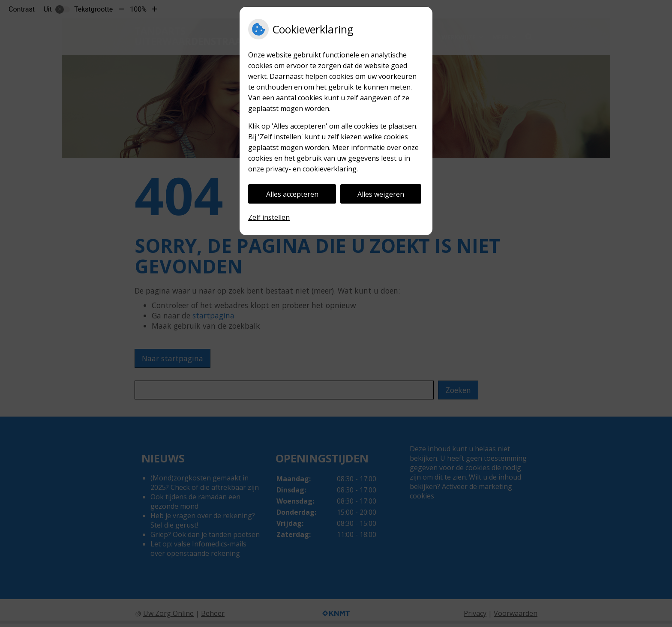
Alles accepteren (292, 194)
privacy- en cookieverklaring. (312, 169)
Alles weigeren (381, 194)
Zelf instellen (269, 217)
